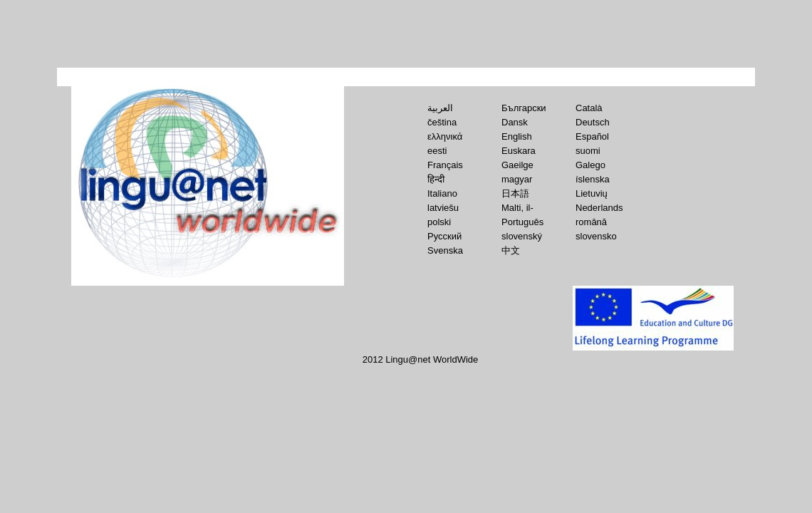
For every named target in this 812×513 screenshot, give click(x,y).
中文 (511, 250)
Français (445, 165)
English (517, 136)
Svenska (445, 250)
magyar (517, 179)
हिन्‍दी (436, 179)
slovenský (522, 236)
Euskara (519, 151)
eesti (437, 151)
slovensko (596, 236)
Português (522, 222)
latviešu (443, 208)
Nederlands (599, 208)
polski (439, 222)
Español (592, 136)
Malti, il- (517, 208)
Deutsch (593, 122)
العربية (440, 108)
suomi (588, 151)
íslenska (593, 179)
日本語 (515, 193)
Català (589, 108)
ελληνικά (445, 136)
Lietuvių (592, 193)
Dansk (515, 122)
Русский (444, 236)
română (591, 222)
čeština (442, 122)
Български (524, 108)
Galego (590, 165)
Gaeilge (517, 165)
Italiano (442, 193)
